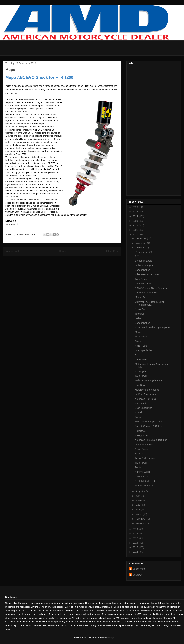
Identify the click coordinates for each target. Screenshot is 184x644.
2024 (136, 216)
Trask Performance (145, 458)
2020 (136, 235)
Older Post (112, 251)
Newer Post (12, 251)
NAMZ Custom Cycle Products (151, 288)
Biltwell (139, 412)
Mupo (138, 332)
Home (63, 251)
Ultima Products (143, 284)
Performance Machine (146, 293)
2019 (136, 529)
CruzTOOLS (141, 477)
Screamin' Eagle (144, 261)
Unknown (137, 575)
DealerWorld (139, 569)
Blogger (111, 637)
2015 (136, 547)
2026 (136, 207)
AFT (137, 256)
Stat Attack (141, 403)
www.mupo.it (12, 224)
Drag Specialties (144, 350)
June (138, 500)
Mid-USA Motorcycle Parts (149, 380)
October (140, 248)
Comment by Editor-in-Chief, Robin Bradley (150, 303)
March (139, 514)
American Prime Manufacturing (151, 440)
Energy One (141, 435)
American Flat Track (145, 399)
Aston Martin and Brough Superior (153, 327)
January (140, 523)
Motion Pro (141, 297)
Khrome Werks (143, 472)
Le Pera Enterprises (145, 394)
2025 (136, 212)
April (138, 510)
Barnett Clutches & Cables (149, 426)
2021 (136, 230)
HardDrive (140, 385)
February (141, 519)
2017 (136, 538)
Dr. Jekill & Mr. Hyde (146, 481)
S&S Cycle (141, 371)
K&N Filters (141, 346)
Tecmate (139, 314)
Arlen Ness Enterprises (147, 274)
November (141, 243)
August (139, 491)
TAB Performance (144, 486)
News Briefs (141, 309)
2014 (136, 552)
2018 (136, 534)
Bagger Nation (143, 270)
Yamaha (139, 454)
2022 (136, 225)
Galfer (138, 318)
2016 (136, 543)
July (138, 496)
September (142, 252)
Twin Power (141, 279)
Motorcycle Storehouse (147, 390)
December (141, 238)
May (138, 505)
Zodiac (139, 417)
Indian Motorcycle (144, 265)
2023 (136, 221)
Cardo (138, 341)
